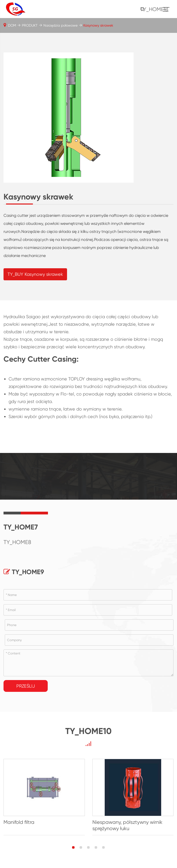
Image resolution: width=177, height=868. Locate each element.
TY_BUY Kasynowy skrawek (35, 274)
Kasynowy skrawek (98, 25)
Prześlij (26, 686)
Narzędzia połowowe (61, 25)
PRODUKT (30, 25)
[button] (73, 847)
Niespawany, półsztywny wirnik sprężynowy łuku (127, 825)
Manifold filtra (19, 822)
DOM (12, 25)
